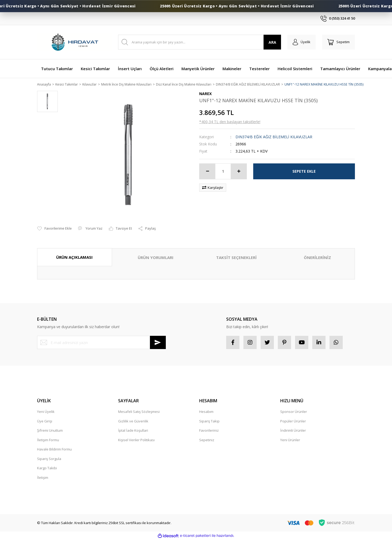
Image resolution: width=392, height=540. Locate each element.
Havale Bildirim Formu (54, 450)
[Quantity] (223, 172)
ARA (272, 42)
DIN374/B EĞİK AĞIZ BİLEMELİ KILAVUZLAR (274, 137)
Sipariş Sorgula (49, 459)
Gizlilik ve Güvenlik (133, 421)
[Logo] (74, 42)
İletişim (43, 478)
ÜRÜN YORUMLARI (156, 258)
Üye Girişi (45, 421)
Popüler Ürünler (293, 421)
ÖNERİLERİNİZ (317, 258)
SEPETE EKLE (304, 171)
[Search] (200, 42)
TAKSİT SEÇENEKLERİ (236, 258)
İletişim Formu (48, 440)
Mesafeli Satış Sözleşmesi (139, 412)
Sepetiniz (207, 440)
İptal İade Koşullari (133, 431)
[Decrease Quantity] (207, 172)
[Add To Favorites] (54, 229)
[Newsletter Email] (101, 343)
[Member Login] (302, 42)
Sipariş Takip (209, 421)
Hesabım (206, 412)
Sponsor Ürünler (294, 412)
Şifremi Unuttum (50, 431)
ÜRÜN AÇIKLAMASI (74, 257)
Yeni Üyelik (46, 412)
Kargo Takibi (47, 468)
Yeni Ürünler (290, 440)
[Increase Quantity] (239, 172)
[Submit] (158, 343)
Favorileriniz (209, 431)
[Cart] (338, 42)
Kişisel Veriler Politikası (136, 440)
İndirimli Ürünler (293, 431)
